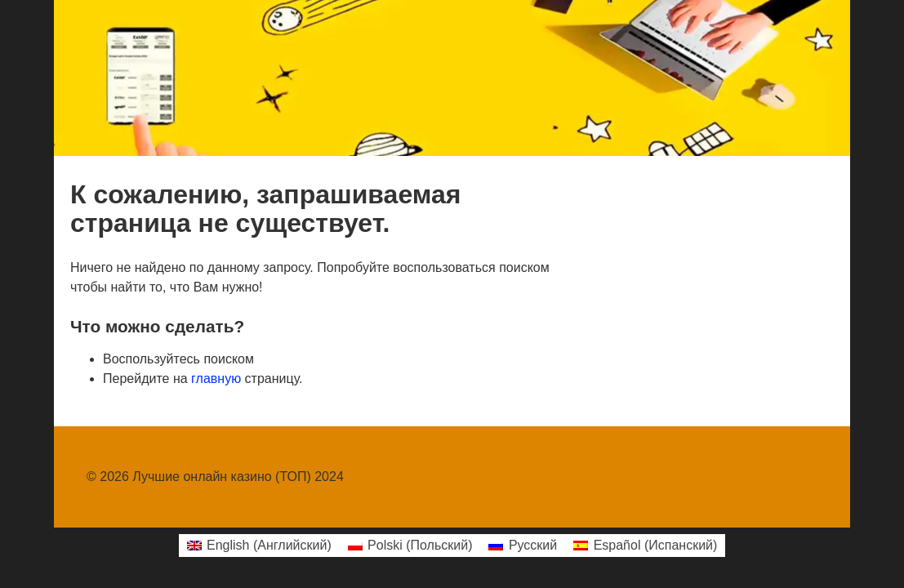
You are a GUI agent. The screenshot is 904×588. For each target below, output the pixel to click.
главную (216, 379)
